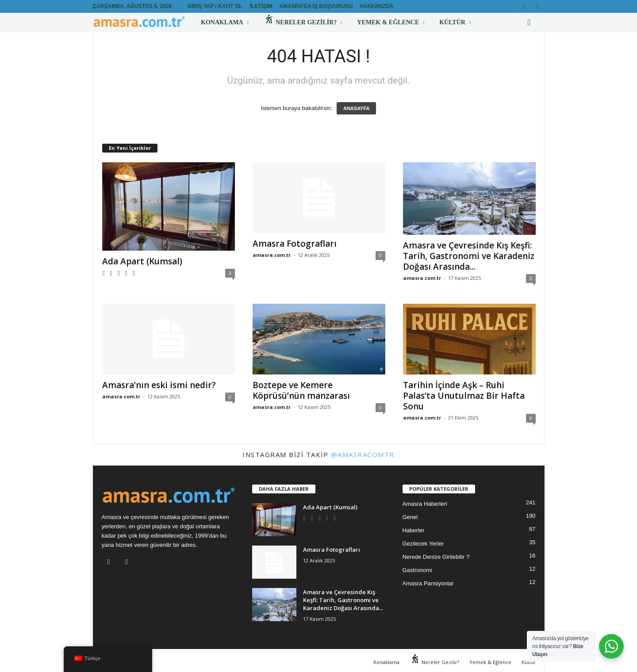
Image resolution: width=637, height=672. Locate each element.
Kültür (455, 23)
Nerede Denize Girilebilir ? (436, 557)
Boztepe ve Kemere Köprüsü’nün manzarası (301, 390)
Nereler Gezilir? (303, 23)
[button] (531, 23)
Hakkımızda (376, 6)
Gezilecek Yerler (423, 544)
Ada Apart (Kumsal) (142, 261)
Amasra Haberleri (425, 504)
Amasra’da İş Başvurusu (316, 6)
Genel (410, 517)
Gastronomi (417, 570)
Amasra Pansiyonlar (428, 583)
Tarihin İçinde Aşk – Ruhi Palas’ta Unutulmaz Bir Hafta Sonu (464, 396)
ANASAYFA (357, 108)
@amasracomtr (363, 454)
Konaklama (225, 23)
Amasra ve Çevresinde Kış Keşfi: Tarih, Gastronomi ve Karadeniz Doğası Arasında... (469, 256)
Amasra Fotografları (295, 244)
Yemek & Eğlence (391, 23)
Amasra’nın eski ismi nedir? (159, 385)
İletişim (261, 6)
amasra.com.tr (272, 255)
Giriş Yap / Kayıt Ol (215, 6)
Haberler (414, 530)
